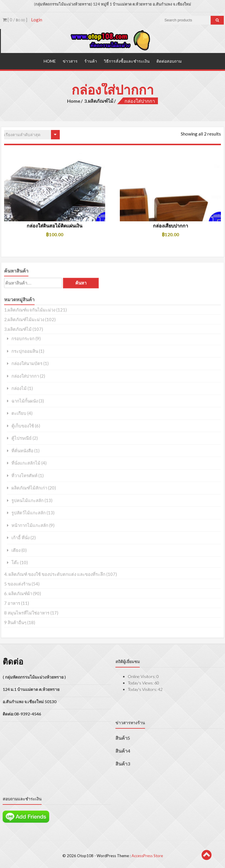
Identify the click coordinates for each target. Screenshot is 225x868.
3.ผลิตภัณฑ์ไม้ (99, 101)
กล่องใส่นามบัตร (27, 363)
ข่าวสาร (70, 61)
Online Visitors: (142, 676)
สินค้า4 (123, 750)
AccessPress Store (147, 856)
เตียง (16, 550)
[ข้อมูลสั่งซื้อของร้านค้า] (32, 135)
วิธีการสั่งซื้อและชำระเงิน (127, 61)
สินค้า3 (123, 763)
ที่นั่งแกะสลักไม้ (26, 463)
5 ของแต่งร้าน (17, 583)
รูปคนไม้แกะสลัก (28, 500)
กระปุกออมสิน (25, 351)
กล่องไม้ (19, 388)
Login (37, 20)
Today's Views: (141, 683)
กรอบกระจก (23, 339)
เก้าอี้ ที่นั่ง (21, 538)
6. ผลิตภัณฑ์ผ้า (18, 593)
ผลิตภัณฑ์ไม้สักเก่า (29, 488)
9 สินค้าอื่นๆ (15, 622)
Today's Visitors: (143, 689)
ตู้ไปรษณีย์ (22, 438)
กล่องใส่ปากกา (25, 376)
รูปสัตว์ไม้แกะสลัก (29, 513)
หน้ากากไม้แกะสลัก (30, 525)
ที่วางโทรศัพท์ (24, 475)
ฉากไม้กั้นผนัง (25, 401)
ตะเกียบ (19, 413)
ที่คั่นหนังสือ (22, 450)
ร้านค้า (91, 61)
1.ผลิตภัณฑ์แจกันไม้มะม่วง (30, 310)
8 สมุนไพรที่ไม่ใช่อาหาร (27, 612)
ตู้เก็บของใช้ (23, 426)
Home (50, 61)
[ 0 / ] (15, 20)
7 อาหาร (12, 603)
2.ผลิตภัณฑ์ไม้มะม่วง (24, 319)
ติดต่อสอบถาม (169, 61)
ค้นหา (81, 283)
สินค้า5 (123, 738)
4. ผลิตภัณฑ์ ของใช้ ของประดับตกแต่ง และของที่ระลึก (55, 574)
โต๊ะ (15, 563)
